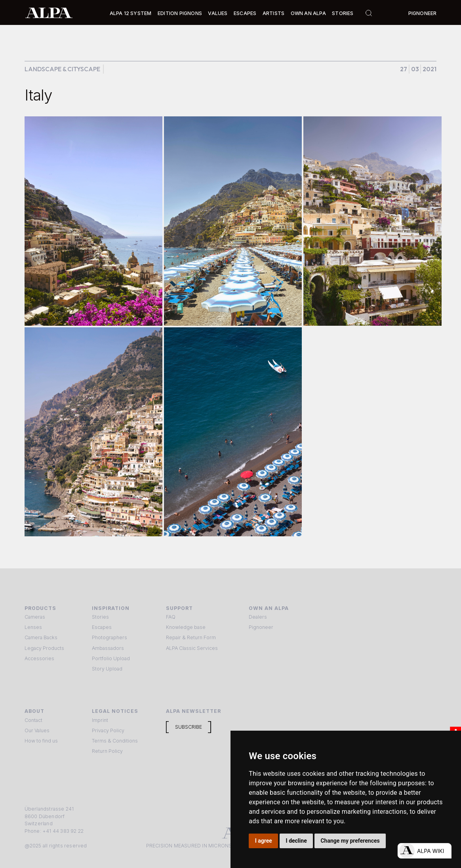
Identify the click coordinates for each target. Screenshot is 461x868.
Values (218, 13)
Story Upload (107, 669)
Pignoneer (423, 13)
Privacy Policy (108, 730)
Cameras (35, 617)
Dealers (258, 617)
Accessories (39, 658)
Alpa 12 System (131, 13)
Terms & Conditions (115, 741)
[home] (49, 12)
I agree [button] (264, 841)
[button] (131, 14)
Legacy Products (44, 648)
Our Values (37, 730)
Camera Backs (41, 637)
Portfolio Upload (111, 658)
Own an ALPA (308, 13)
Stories (343, 13)
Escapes (102, 627)
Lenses (33, 627)
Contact (33, 720)
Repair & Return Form (191, 637)
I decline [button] (296, 841)
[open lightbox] (93, 221)
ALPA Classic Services (192, 648)
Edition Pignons (180, 13)
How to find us (41, 741)
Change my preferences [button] (350, 841)
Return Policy (107, 751)
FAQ (171, 617)
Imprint (100, 720)
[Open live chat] (424, 851)
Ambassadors (108, 648)
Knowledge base (186, 627)
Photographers (110, 637)
